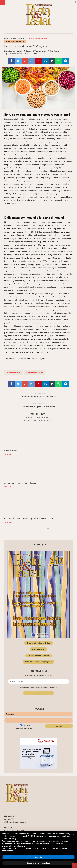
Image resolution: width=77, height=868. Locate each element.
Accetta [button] (38, 857)
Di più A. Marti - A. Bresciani (38, 419)
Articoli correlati (38, 416)
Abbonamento (39, 613)
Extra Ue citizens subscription (38, 625)
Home (6, 38)
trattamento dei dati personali (50, 651)
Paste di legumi (11, 448)
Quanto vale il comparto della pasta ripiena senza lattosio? (20, 481)
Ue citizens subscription (39, 619)
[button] (74, 835)
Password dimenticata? (25, 692)
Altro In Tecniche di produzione (38, 422)
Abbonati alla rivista (34, 374)
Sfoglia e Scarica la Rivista (38, 607)
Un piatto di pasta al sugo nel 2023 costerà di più (39, 407)
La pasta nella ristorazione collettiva (56, 448)
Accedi (59, 690)
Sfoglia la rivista (13, 374)
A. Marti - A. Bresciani (14, 51)
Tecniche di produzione (18, 38)
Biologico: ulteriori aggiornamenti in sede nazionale (39, 396)
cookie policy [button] (11, 839)
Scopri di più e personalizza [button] (38, 863)
